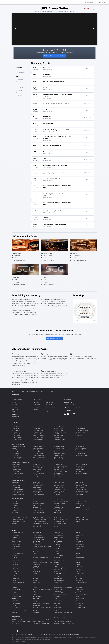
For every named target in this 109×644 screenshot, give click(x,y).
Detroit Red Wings (38, 484)
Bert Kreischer (15, 561)
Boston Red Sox (16, 453)
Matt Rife (57, 575)
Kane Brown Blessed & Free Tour (42, 607)
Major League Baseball (18, 445)
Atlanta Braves (16, 450)
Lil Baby (56, 543)
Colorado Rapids (16, 509)
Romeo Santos (79, 552)
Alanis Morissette (16, 541)
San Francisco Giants (60, 459)
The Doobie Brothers (81, 582)
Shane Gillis (79, 564)
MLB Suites (15, 409)
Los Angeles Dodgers (39, 457)
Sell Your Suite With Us (55, 338)
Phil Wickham (79, 536)
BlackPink (14, 570)
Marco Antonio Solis (60, 570)
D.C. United (15, 512)
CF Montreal (15, 504)
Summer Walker (80, 573)
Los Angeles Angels (38, 455)
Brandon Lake (16, 579)
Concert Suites (16, 417)
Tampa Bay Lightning (81, 484)
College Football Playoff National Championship (42, 524)
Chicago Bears (16, 436)
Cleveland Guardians (39, 446)
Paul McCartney (59, 611)
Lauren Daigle (58, 541)
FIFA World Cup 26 (17, 620)
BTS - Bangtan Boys (17, 554)
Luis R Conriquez (59, 555)
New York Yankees (59, 452)
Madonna (57, 562)
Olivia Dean (57, 607)
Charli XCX (15, 600)
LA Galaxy (36, 507)
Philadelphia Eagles (60, 439)
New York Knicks (59, 470)
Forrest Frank (37, 566)
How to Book (49, 402)
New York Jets (58, 437)
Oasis (56, 605)
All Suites (14, 402)
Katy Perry (36, 611)
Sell (103, 2)
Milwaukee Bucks (59, 464)
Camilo (14, 591)
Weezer (78, 602)
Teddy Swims (79, 580)
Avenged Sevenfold (17, 550)
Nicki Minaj (57, 600)
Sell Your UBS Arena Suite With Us (55, 56)
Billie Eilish (15, 564)
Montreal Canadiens (39, 493)
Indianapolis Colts (38, 434)
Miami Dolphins (59, 428)
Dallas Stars (36, 482)
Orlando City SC (59, 505)
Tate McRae (79, 577)
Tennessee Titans (80, 432)
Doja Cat (35, 550)
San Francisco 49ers (81, 427)
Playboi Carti (79, 541)
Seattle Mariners (80, 446)
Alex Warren (15, 543)
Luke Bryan (57, 557)
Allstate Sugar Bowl (17, 520)
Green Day (36, 570)
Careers (36, 412)
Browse (89, 2)
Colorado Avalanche (17, 493)
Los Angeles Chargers (39, 441)
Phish (77, 537)
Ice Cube (35, 579)
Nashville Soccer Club (39, 512)
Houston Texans (37, 432)
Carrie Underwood (17, 596)
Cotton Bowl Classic (38, 527)
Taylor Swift (79, 579)
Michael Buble (58, 584)
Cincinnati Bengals (17, 437)
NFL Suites (15, 405)
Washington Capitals (81, 493)
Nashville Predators (38, 495)
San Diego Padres (59, 457)
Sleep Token (79, 566)
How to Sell (49, 405)
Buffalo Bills (15, 432)
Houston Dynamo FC (39, 504)
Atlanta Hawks (16, 464)
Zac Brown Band (80, 607)
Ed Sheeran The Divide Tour (41, 557)
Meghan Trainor (59, 579)
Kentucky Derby (16, 623)
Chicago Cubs (15, 455)
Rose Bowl (57, 527)
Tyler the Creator (80, 598)
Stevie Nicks (79, 570)
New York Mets (58, 450)
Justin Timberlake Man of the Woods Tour (41, 605)
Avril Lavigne (15, 552)
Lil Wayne (57, 545)
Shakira (78, 562)
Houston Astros (37, 452)
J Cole (35, 586)
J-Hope (35, 587)
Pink (77, 539)
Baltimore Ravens (17, 430)
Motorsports (36, 618)
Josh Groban (36, 598)
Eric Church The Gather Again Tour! (43, 562)
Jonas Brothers (37, 596)
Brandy (14, 580)
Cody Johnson (15, 609)
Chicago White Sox (17, 457)
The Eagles (78, 584)
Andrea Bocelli (16, 545)
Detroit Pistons (37, 464)
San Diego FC (58, 512)
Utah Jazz (78, 471)
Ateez (13, 548)
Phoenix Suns (58, 477)
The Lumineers (79, 586)
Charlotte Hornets (17, 470)
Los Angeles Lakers (38, 473)
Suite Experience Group (18, 391)
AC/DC (14, 534)
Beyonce (14, 562)
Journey (35, 600)
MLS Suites (15, 414)
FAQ (47, 411)
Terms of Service (45, 634)
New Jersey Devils (59, 482)
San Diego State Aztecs (82, 520)
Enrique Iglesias (37, 561)
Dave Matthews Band (39, 537)
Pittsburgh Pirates (59, 455)
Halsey (35, 573)
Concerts (14, 530)
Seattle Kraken (58, 495)
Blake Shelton (15, 571)
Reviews (36, 409)
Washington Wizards (81, 473)
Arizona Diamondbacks (18, 446)
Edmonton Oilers (38, 486)
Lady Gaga (57, 539)
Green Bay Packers (38, 430)
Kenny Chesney (58, 537)
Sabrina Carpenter (80, 557)
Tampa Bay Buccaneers (82, 430)
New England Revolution (61, 500)
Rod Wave (78, 548)
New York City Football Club (62, 502)
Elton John (36, 559)
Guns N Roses (37, 571)
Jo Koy (35, 595)
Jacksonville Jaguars (38, 436)
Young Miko (79, 605)
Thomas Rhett (79, 589)
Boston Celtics (16, 466)
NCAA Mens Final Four (60, 520)
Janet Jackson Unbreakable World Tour (42, 590)
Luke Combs (58, 559)
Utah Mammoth (80, 487)
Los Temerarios (58, 550)
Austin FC (14, 502)
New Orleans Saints (60, 434)
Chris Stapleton (16, 604)
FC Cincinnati (37, 500)
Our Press (36, 407)
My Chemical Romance (60, 595)
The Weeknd (79, 587)
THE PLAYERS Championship (41, 623)
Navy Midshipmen (59, 521)
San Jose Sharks (59, 493)
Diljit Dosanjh (37, 545)
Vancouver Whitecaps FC (82, 509)
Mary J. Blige (58, 573)
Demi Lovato (36, 541)
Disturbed (36, 548)
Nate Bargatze (58, 596)
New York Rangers (59, 486)
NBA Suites (15, 407)
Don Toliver (36, 552)
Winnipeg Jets (79, 495)
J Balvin (35, 584)
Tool (77, 593)
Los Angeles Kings (38, 489)
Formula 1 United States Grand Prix (21, 621)
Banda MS (15, 557)
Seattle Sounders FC (81, 502)
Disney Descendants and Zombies (42, 546)
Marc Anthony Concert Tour (62, 568)
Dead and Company (38, 539)
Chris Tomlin (15, 605)
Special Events (16, 616)
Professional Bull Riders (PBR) (41, 620)
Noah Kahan (58, 604)
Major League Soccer (17, 498)
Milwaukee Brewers (60, 446)
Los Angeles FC (37, 509)
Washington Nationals (82, 455)
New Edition (58, 598)
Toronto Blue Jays (80, 453)
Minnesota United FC (39, 511)
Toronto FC (78, 507)
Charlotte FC (15, 505)
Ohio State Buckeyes (60, 523)
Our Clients (37, 405)
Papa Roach (58, 609)
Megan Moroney (59, 577)
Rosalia (78, 554)
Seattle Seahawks (80, 428)
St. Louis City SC (80, 505)
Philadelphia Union (60, 507)
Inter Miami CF (37, 505)
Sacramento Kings (80, 466)
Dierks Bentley (37, 543)
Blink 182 (14, 573)
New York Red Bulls (60, 504)
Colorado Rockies (38, 448)
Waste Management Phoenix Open (64, 623)
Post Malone (79, 543)
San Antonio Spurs (81, 468)
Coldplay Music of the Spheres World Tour (20, 612)
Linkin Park (57, 546)
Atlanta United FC (17, 500)
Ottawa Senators (59, 487)
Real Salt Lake (58, 511)
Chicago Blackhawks (17, 491)
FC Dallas (36, 502)
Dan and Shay (37, 532)
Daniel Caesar (37, 534)
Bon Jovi (14, 575)
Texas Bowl (79, 521)
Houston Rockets (38, 468)
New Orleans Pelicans (60, 468)
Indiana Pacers (37, 470)
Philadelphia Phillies (60, 453)
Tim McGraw (79, 591)
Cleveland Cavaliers (17, 473)
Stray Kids (78, 571)
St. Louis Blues (79, 482)
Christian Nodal (16, 607)
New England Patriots (60, 432)
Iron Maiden (36, 582)
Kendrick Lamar (58, 536)
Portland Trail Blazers (81, 464)
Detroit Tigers (37, 450)
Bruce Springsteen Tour (18, 582)
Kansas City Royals (38, 453)
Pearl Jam (78, 532)
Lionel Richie (58, 548)
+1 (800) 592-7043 (69, 405)
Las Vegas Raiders (38, 439)
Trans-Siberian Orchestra (82, 595)
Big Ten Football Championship (42, 518)
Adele (13, 539)
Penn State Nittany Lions (61, 525)
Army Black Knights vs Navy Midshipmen (19, 522)
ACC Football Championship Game (21, 518)
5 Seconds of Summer (18, 532)
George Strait (37, 568)
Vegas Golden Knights (82, 491)
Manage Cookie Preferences (72, 634)
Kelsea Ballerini (58, 534)
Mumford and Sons (59, 593)
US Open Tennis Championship (63, 621)
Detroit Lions (36, 428)
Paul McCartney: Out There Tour (63, 613)
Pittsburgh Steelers (59, 441)
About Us (36, 402)
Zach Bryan (79, 609)
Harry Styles (36, 575)
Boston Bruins (16, 484)
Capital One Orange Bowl (40, 520)
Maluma (56, 564)
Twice (77, 596)
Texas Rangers (79, 452)
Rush (77, 555)
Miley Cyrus (57, 586)
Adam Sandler (16, 537)
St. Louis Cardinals (81, 448)
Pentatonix (78, 534)
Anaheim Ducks (16, 482)
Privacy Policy (57, 634)
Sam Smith (78, 559)
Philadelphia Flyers (59, 489)
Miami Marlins (37, 459)
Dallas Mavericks (16, 475)
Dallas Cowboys (16, 441)
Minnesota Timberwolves (61, 466)
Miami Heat (36, 477)
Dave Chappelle (37, 536)
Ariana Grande (16, 546)
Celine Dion (15, 598)
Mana (56, 566)
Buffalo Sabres (16, 486)
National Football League (19, 425)
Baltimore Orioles (16, 452)
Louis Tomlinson (59, 552)
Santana (78, 561)
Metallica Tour (58, 582)
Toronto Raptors (80, 470)
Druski (35, 555)
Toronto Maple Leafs (81, 486)
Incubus (35, 580)
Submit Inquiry (68, 402)
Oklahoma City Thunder (61, 471)
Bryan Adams (15, 586)
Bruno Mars (15, 584)
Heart (34, 577)
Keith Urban (57, 532)
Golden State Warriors (39, 466)
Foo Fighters (36, 564)
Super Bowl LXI (80, 436)
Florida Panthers (37, 487)
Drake (35, 554)
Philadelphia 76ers (59, 475)
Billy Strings (15, 568)
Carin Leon (15, 595)
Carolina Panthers (17, 434)
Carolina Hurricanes (17, 489)
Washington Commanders (83, 434)
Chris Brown (15, 602)
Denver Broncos (37, 427)
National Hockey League (18, 480)
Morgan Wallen (58, 589)
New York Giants (59, 436)
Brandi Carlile (15, 577)
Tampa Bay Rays (80, 450)
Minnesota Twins (59, 448)
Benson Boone (16, 559)
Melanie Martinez (59, 580)
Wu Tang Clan (79, 604)
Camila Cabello (16, 589)
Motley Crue (57, 591)
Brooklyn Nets (16, 468)
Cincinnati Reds (16, 459)
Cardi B (14, 593)
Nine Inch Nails (58, 602)
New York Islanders (46, 11)
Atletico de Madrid (17, 618)
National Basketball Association (20, 462)
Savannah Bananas (38, 621)
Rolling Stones (79, 550)
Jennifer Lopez (37, 593)
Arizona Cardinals (17, 427)
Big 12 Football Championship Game (20, 526)
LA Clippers (36, 471)
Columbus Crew (16, 511)
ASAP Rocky (15, 536)
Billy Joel (14, 566)
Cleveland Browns (17, 439)
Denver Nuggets (16, 477)
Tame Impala (79, 575)
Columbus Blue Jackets (18, 495)
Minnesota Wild (37, 491)
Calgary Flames (16, 487)
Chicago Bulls (15, 471)
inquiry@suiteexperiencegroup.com (74, 407)
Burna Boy (15, 587)
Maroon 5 (57, 571)
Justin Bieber (36, 602)
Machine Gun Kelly (59, 561)
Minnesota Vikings (59, 430)
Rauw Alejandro (80, 545)
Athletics (14, 448)
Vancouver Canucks (81, 489)
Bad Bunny (15, 555)
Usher (77, 600)
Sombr (77, 568)
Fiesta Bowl (57, 518)
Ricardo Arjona (80, 546)
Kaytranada (36, 613)
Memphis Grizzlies (38, 475)
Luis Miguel (57, 554)
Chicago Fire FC (16, 507)
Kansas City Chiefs (38, 437)
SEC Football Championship (83, 518)
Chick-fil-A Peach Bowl (39, 521)
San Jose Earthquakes (81, 500)
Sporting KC (79, 504)
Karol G (35, 609)
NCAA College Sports (17, 516)
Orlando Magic (58, 473)
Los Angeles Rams (59, 427)
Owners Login (16, 394)
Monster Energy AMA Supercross (63, 587)
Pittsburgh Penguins (60, 491)
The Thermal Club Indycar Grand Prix (63, 619)
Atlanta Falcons (16, 428)
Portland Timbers (59, 509)
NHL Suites (15, 412)
